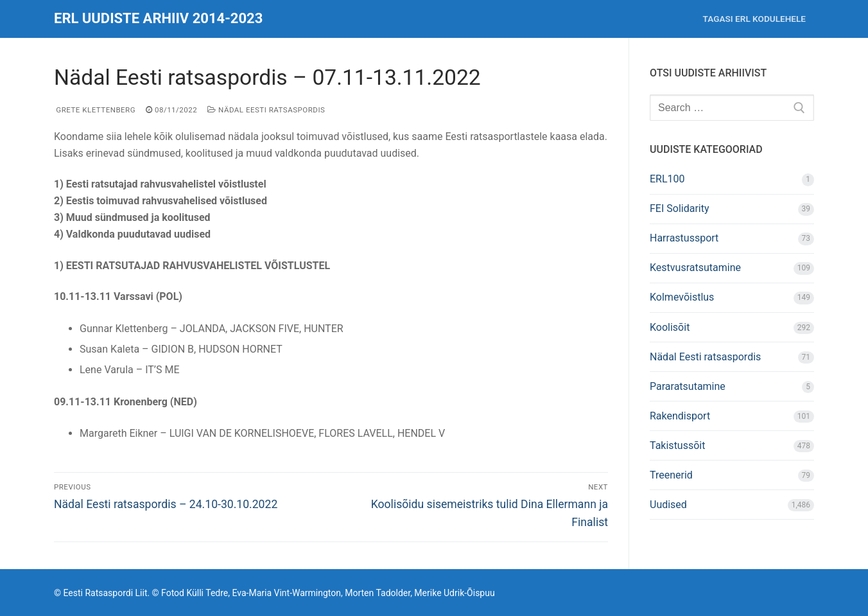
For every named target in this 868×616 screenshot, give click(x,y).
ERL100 (667, 179)
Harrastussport (684, 238)
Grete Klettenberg (95, 110)
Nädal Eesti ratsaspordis (266, 110)
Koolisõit (670, 327)
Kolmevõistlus (682, 297)
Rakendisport (680, 416)
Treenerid (671, 475)
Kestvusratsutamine (695, 268)
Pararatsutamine (688, 386)
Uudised (668, 505)
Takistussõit (677, 445)
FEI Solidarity (680, 208)
